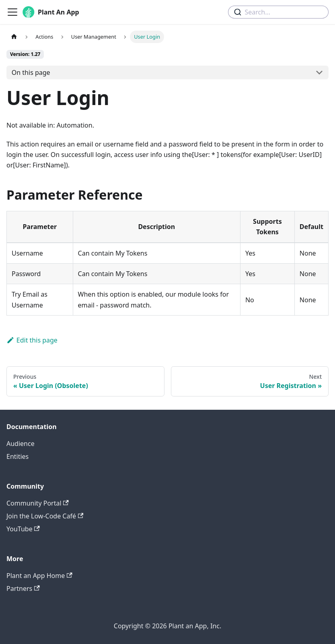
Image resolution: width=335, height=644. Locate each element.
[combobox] (278, 12)
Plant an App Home (39, 576)
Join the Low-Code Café (45, 516)
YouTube (23, 529)
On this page (31, 72)
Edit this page (32, 340)
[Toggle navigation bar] (12, 12)
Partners (23, 588)
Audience (21, 444)
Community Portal (38, 503)
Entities (17, 456)
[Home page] (14, 37)
